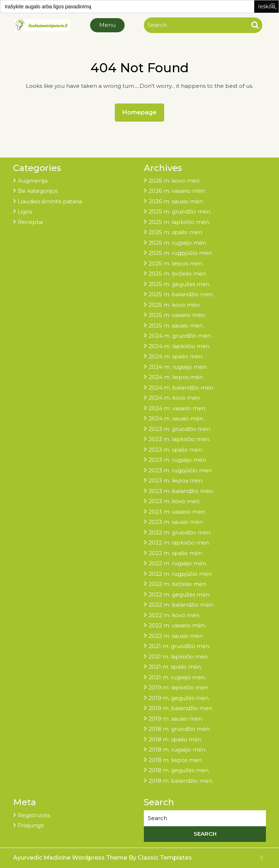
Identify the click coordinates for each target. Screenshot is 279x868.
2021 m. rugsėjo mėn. (177, 677)
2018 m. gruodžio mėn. (180, 729)
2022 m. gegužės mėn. (179, 594)
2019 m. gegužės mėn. (179, 698)
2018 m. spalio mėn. (175, 739)
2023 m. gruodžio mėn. (180, 429)
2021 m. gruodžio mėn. (179, 646)
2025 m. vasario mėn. (177, 315)
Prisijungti (31, 825)
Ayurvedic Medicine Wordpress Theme (71, 858)
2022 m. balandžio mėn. (181, 605)
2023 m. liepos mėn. (176, 480)
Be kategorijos (38, 191)
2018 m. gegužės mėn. (179, 770)
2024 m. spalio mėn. (176, 356)
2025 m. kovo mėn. (175, 305)
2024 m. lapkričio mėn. (179, 346)
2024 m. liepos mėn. (176, 377)
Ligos (25, 211)
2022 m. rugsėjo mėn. (178, 563)
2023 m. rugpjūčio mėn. (181, 470)
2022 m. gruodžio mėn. (180, 532)
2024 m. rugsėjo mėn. (178, 367)
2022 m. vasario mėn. (177, 625)
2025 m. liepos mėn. (176, 263)
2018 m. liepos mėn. (176, 760)
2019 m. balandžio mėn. (181, 708)
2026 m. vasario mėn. (177, 191)
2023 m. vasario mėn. (177, 512)
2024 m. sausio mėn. (176, 418)
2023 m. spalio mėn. (176, 450)
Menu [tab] (107, 25)
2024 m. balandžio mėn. (181, 388)
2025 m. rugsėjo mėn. (178, 243)
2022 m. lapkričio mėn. (179, 543)
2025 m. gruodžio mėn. (180, 211)
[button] (274, 6)
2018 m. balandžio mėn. (181, 781)
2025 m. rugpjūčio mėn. (181, 253)
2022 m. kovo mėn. (175, 615)
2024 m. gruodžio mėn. (180, 336)
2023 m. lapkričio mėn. (179, 439)
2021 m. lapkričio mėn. (179, 657)
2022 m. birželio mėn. (178, 584)
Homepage (142, 111)
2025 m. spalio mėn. (176, 232)
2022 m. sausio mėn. (176, 636)
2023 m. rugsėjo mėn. (178, 460)
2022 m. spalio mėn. (176, 553)
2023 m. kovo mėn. (175, 501)
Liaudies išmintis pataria (50, 201)
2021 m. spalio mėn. (175, 667)
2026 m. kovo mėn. (175, 181)
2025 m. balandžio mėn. (181, 294)
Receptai (30, 222)
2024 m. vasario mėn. (177, 408)
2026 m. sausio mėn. (176, 201)
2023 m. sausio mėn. (176, 522)
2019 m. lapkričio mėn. (179, 687)
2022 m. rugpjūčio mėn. (181, 574)
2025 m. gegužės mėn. (179, 284)
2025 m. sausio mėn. (176, 325)
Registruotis (34, 815)
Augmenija (33, 181)
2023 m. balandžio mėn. (181, 491)
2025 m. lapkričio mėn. (179, 222)
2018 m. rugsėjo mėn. (177, 749)
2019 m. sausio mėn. (176, 719)
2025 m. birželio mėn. (178, 274)
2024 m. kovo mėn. (175, 398)
